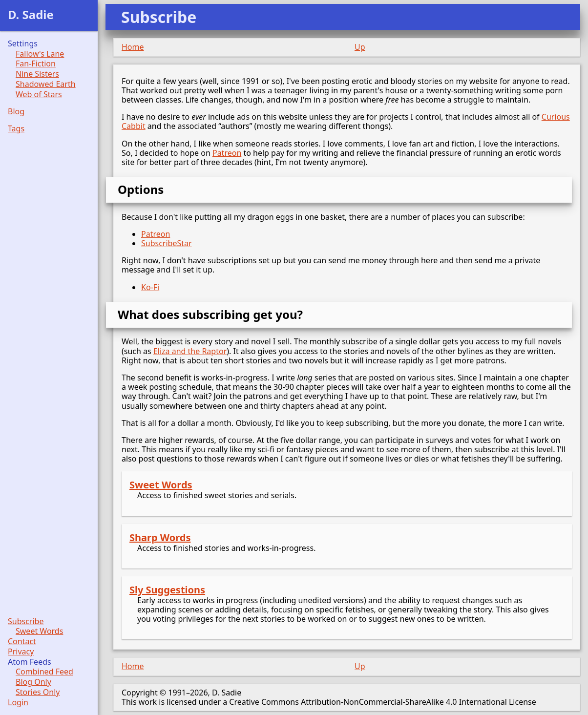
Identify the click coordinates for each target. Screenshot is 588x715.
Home (133, 47)
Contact (22, 641)
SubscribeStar (167, 243)
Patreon (227, 153)
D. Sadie (31, 14)
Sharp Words (160, 537)
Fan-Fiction (36, 64)
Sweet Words (161, 485)
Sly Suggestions (167, 590)
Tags (16, 129)
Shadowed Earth (46, 84)
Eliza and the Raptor (190, 351)
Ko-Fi (150, 287)
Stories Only (38, 692)
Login (18, 703)
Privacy (21, 652)
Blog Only (33, 682)
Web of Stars (39, 95)
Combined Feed (44, 672)
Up (360, 47)
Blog (16, 112)
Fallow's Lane (40, 54)
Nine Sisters (37, 74)
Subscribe (26, 621)
